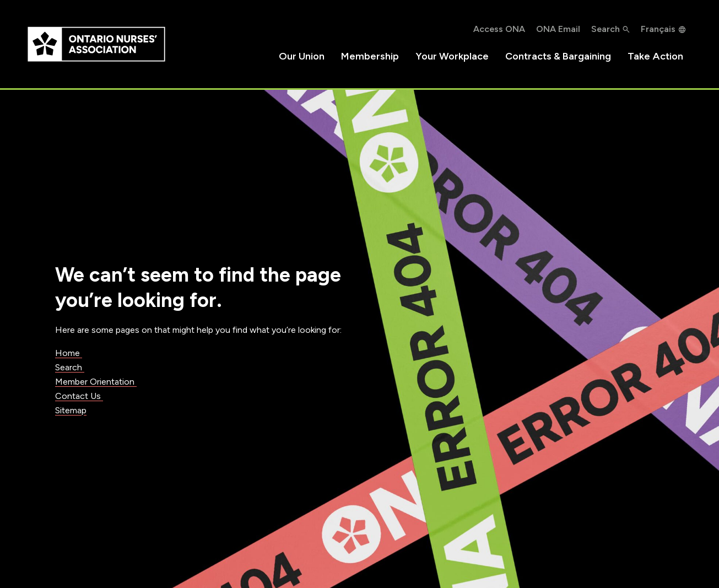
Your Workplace (452, 56)
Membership (370, 56)
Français (658, 29)
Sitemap (71, 410)
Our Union (302, 56)
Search (70, 367)
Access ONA (499, 29)
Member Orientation (96, 382)
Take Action (655, 56)
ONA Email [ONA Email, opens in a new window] (558, 29)
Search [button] (606, 29)
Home (69, 353)
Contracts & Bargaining (558, 56)
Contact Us (79, 396)
